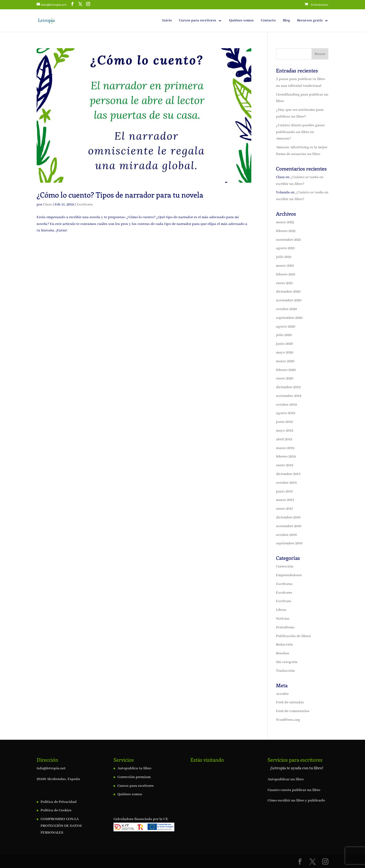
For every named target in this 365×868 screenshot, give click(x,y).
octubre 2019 (286, 405)
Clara (47, 205)
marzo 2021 (285, 266)
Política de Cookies (56, 810)
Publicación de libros (293, 636)
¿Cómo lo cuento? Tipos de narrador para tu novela (121, 195)
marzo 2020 (285, 361)
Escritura (284, 601)
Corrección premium (134, 777)
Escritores (85, 205)
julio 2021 (284, 257)
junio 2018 (284, 492)
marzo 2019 (285, 448)
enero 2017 (284, 509)
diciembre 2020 (288, 292)
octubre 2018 (286, 483)
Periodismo (285, 627)
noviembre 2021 (289, 240)
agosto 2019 (286, 413)
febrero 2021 (286, 274)
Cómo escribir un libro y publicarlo (296, 800)
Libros (281, 610)
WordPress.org (288, 720)
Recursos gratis (310, 21)
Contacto (268, 21)
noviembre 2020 (289, 300)
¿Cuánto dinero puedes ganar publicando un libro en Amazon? (300, 132)
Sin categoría (287, 662)
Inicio (167, 21)
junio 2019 (284, 422)
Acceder (282, 694)
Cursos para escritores (198, 21)
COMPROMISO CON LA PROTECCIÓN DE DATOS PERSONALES (61, 826)
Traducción (285, 671)
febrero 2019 (286, 457)
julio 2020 (284, 335)
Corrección (285, 566)
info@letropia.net (51, 768)
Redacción (284, 645)
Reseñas (283, 653)
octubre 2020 (286, 309)
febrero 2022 (286, 231)
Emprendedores (289, 575)
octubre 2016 (286, 535)
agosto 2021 (285, 248)
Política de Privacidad (59, 802)
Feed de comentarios (293, 711)
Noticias (283, 619)
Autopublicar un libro (286, 779)
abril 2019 (284, 439)
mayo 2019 (285, 431)
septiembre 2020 (289, 318)
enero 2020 (285, 378)
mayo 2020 (285, 353)
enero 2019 (285, 465)
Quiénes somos (241, 21)
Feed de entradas (290, 702)
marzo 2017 (285, 500)
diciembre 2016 (288, 517)
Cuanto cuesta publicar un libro (294, 790)
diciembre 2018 (288, 474)
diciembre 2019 (288, 387)
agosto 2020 (286, 327)
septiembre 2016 (289, 543)
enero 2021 (284, 283)
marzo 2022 (285, 222)
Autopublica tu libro (134, 768)
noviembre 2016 (289, 526)
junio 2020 (284, 344)
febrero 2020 (286, 370)
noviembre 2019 (289, 396)
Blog (286, 21)
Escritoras (284, 584)
